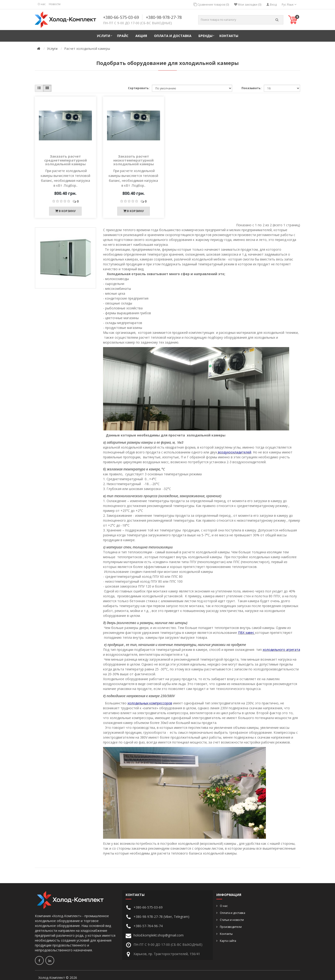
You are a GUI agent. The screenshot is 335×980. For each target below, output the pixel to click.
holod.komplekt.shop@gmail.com (159, 935)
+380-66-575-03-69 (121, 17)
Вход (271, 5)
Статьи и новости (232, 920)
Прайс (123, 36)
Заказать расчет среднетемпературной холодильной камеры (65, 160)
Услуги (103, 36)
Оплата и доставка (173, 36)
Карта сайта (228, 941)
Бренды (205, 36)
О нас (42, 4)
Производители (231, 927)
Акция (141, 36)
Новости (55, 4)
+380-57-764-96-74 (148, 926)
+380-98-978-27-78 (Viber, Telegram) (161, 917)
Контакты (229, 36)
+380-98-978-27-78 (164, 17)
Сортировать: (139, 88)
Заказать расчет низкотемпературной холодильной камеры (134, 160)
